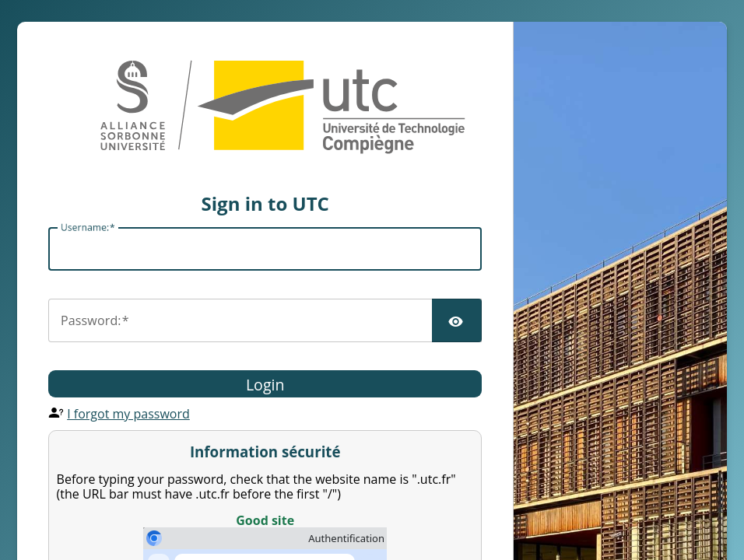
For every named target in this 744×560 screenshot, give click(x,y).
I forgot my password (128, 414)
